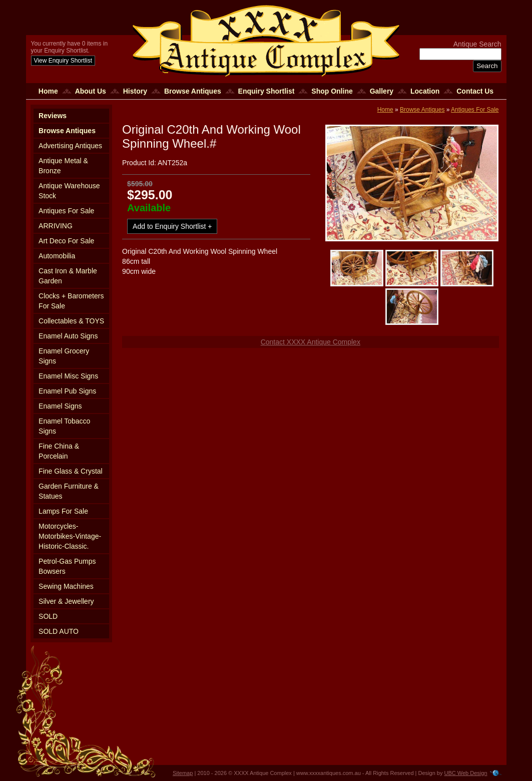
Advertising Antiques (70, 146)
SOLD (48, 616)
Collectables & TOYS (71, 321)
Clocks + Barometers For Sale (71, 301)
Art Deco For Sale (66, 241)
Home (48, 91)
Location (425, 91)
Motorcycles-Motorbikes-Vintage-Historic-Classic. (70, 536)
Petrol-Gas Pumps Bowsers (67, 566)
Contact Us (475, 91)
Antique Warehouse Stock (69, 191)
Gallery (382, 91)
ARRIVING (56, 226)
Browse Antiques (193, 91)
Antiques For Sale (66, 211)
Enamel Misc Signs (68, 376)
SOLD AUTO (59, 631)
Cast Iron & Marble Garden (68, 276)
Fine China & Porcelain (59, 451)
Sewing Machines (66, 586)
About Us (91, 91)
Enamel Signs (60, 406)
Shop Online (332, 91)
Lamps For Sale (63, 511)
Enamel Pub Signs (67, 391)
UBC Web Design (466, 773)
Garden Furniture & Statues (69, 491)
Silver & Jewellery (66, 601)
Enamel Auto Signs (68, 336)
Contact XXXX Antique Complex (311, 342)
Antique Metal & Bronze (63, 166)
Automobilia (57, 256)
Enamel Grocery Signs (64, 356)
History (135, 91)
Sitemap (183, 773)
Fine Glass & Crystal (71, 471)
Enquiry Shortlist (267, 91)
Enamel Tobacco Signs (64, 426)
